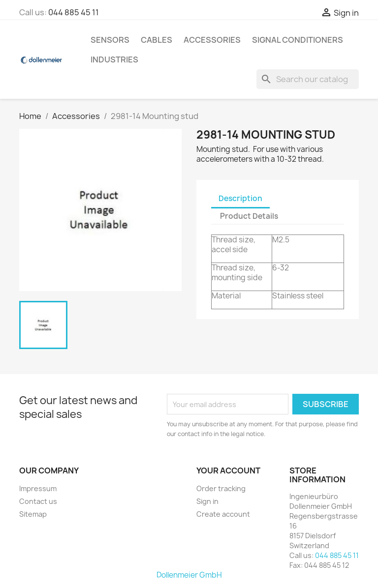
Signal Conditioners (298, 40)
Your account (228, 470)
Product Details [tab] (249, 216)
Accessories (212, 40)
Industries (114, 59)
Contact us (38, 501)
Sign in (207, 501)
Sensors (110, 40)
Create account (223, 514)
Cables (157, 40)
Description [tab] (240, 198)
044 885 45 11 (74, 12)
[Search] (308, 79)
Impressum (38, 488)
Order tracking (221, 488)
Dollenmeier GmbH (189, 575)
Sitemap (33, 514)
